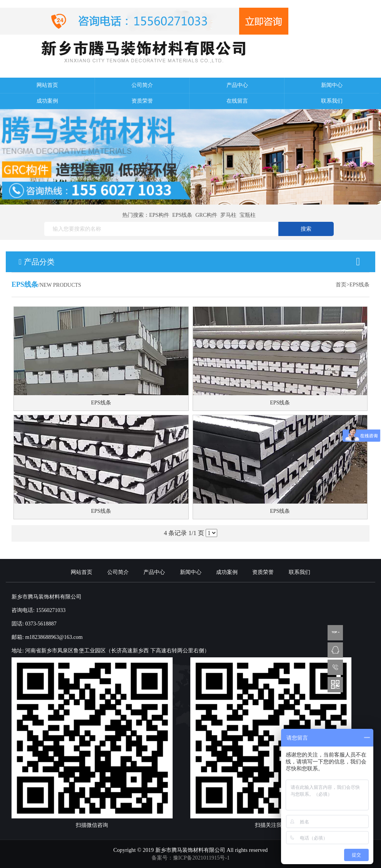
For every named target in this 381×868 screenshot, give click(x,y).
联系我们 (332, 101)
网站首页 (47, 85)
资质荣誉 (142, 101)
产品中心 (237, 85)
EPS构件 (159, 215)
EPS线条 (182, 215)
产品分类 (191, 262)
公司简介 (142, 85)
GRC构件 (206, 215)
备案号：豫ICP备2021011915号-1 (191, 858)
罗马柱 (228, 215)
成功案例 (47, 101)
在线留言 (237, 101)
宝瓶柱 (248, 215)
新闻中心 (332, 85)
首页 (341, 285)
